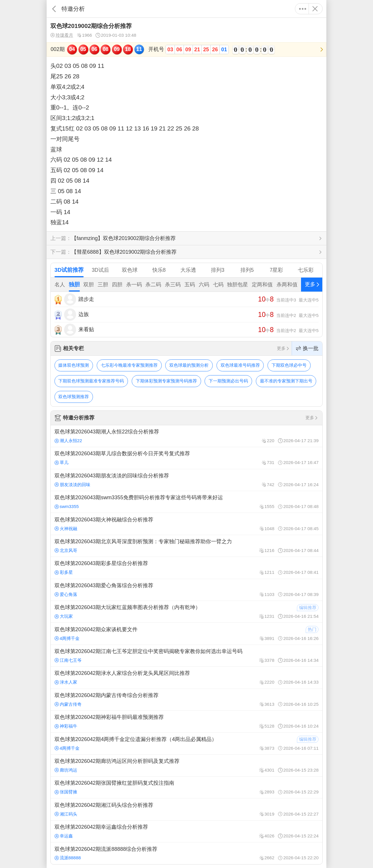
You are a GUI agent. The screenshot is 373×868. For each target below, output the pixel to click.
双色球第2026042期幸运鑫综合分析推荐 (186, 831)
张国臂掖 (66, 792)
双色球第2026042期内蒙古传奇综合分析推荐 (186, 700)
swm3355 (67, 506)
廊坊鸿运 (66, 770)
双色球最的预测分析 (189, 365)
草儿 (61, 462)
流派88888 (68, 858)
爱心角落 (66, 594)
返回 (54, 9)
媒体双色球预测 (74, 365)
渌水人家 (66, 682)
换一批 (307, 349)
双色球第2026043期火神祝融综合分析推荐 (186, 524)
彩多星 (64, 572)
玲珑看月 (62, 35)
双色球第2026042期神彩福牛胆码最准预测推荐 (186, 721)
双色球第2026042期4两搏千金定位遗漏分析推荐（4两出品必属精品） (186, 743)
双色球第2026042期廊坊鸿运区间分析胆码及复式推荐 (186, 765)
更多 (303, 9)
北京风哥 (66, 550)
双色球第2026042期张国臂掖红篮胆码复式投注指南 (186, 787)
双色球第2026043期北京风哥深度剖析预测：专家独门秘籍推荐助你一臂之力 (186, 546)
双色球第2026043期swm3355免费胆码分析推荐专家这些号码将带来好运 (186, 502)
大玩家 (64, 616)
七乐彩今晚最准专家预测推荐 (129, 365)
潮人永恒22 (68, 441)
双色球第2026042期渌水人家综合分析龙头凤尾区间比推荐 (186, 678)
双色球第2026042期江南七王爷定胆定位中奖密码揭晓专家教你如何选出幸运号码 (186, 656)
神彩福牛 (66, 726)
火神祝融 (66, 529)
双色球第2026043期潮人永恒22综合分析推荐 (186, 436)
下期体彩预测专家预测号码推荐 (166, 381)
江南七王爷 (68, 660)
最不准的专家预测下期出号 (286, 381)
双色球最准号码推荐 (240, 365)
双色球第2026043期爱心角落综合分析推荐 (186, 590)
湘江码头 (66, 814)
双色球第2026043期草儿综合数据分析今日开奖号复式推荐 (186, 458)
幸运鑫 (64, 836)
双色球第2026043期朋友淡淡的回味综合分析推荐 (186, 480)
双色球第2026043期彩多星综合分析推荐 (186, 568)
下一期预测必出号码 (228, 381)
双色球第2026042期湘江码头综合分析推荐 (186, 809)
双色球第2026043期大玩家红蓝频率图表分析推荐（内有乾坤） (186, 612)
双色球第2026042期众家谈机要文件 (186, 634)
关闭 (315, 9)
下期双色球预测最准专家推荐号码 (91, 381)
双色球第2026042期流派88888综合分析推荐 (186, 853)
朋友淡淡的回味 (72, 485)
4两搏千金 (67, 638)
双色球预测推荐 (74, 397)
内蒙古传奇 (68, 704)
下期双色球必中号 (289, 365)
